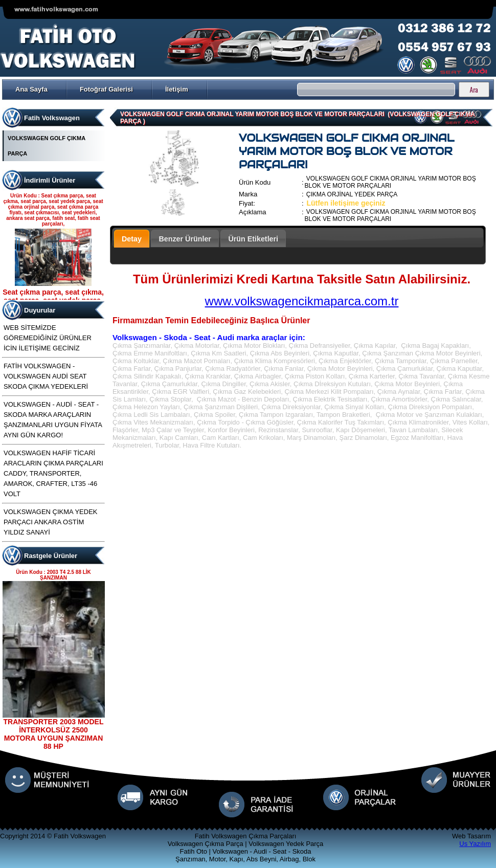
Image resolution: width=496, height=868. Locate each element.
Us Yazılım (475, 844)
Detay (132, 239)
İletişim (177, 89)
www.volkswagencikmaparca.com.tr (302, 301)
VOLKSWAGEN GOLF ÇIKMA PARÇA (47, 146)
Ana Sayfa (31, 89)
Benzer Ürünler (185, 239)
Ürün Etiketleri (253, 239)
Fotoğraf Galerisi (106, 89)
